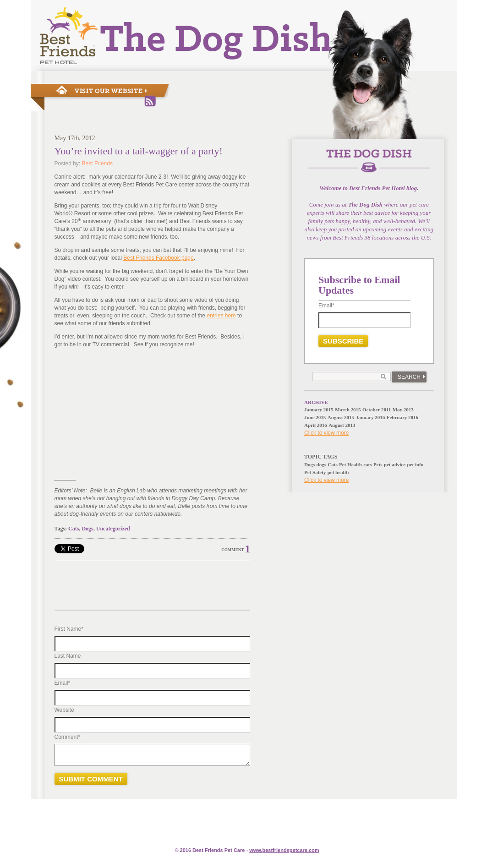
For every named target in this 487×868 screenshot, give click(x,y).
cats (367, 464)
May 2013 (403, 409)
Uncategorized (113, 529)
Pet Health (350, 464)
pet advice (395, 464)
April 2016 (316, 425)
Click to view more (326, 433)
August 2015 (341, 417)
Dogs (87, 529)
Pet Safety (315, 472)
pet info (415, 464)
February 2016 (402, 417)
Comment (233, 550)
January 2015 (319, 409)
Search (409, 377)
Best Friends (97, 164)
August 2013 (342, 425)
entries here (221, 316)
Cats (74, 529)
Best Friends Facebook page (158, 258)
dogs (321, 464)
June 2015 (315, 417)
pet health (338, 472)
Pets (378, 464)
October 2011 (377, 409)
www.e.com (284, 850)
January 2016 (370, 417)
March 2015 (348, 409)
